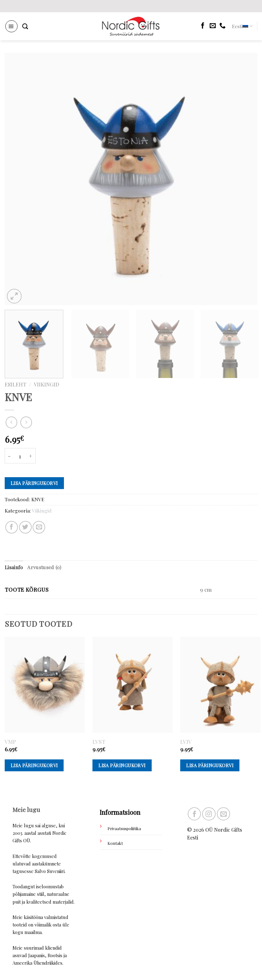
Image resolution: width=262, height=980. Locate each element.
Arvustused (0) (44, 567)
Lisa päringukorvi (34, 483)
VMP (10, 742)
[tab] (14, 567)
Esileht (16, 384)
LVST (99, 742)
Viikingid (47, 384)
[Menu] (11, 26)
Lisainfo (14, 567)
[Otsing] (25, 26)
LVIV (186, 742)
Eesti (242, 26)
